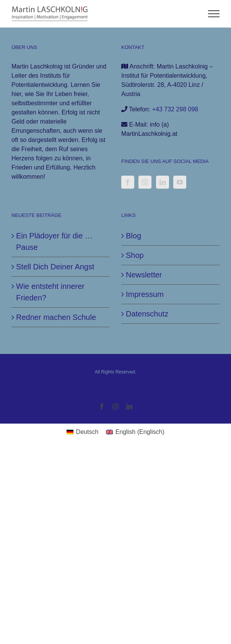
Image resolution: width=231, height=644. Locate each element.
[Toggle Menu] (214, 14)
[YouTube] (180, 182)
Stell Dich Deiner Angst (55, 267)
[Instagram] (145, 182)
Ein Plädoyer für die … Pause (54, 241)
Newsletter (144, 275)
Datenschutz (147, 314)
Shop (135, 255)
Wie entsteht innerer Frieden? (50, 292)
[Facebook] (128, 182)
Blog (133, 236)
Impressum (145, 294)
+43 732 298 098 (175, 109)
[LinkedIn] (163, 182)
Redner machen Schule (56, 317)
